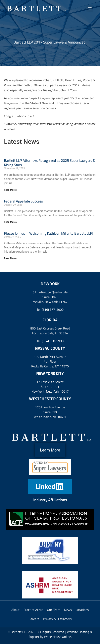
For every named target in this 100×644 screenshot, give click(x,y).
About (15, 610)
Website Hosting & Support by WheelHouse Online (60, 634)
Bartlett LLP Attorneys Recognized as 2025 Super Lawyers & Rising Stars (50, 163)
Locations (82, 610)
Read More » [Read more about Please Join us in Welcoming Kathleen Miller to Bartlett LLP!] (11, 258)
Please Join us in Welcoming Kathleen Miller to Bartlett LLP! (49, 233)
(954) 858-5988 (53, 341)
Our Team (54, 610)
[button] (90, 8)
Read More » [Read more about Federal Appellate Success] (11, 222)
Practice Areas (33, 610)
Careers (34, 619)
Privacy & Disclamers (57, 619)
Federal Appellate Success (23, 201)
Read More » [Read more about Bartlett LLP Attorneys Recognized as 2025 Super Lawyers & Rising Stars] (11, 190)
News (68, 610)
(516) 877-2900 (53, 310)
